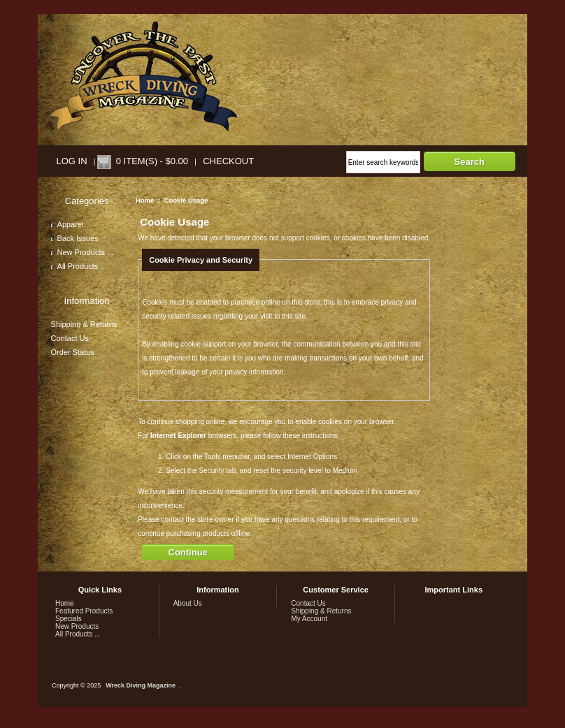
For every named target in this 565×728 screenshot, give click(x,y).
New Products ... (83, 252)
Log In (72, 161)
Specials (69, 619)
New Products (77, 626)
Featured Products (84, 611)
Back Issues (75, 238)
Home (145, 200)
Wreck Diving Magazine (141, 685)
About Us (188, 603)
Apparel (67, 224)
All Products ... (79, 266)
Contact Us (70, 338)
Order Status (73, 352)
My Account (309, 619)
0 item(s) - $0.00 (152, 161)
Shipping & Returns (84, 324)
